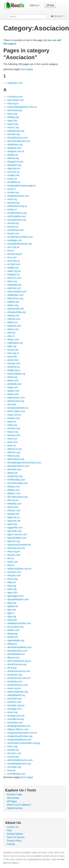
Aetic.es (11, 445)
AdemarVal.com (16, 309)
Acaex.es (12, 179)
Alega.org (12, 634)
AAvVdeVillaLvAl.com (19, 141)
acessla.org (13, 203)
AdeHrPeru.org (15, 298)
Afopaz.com (13, 486)
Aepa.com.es (14, 415)
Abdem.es (13, 155)
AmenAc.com (14, 702)
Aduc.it (11, 336)
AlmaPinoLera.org (17, 664)
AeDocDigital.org (16, 374)
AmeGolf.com (14, 699)
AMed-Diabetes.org (17, 692)
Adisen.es (12, 322)
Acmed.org (13, 223)
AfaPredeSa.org (16, 459)
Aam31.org (13, 127)
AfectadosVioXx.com (18, 466)
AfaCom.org (14, 452)
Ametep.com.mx (16, 716)
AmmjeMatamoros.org (19, 764)
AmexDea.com (15, 722)
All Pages (12, 801)
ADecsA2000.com (17, 292)
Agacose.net (14, 521)
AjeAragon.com (15, 596)
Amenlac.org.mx (16, 705)
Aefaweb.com (14, 384)
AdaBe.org (13, 268)
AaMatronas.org (16, 131)
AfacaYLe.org (14, 449)
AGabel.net (13, 514)
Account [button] (58, 16)
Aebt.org (12, 346)
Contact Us (13, 827)
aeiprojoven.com (16, 398)
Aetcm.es (12, 439)
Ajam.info (12, 593)
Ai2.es (10, 558)
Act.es (10, 251)
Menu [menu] (35, 5)
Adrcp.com (13, 329)
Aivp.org (11, 586)
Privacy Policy (14, 841)
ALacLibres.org (15, 627)
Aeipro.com (13, 391)
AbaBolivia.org (15, 144)
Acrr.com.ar (13, 247)
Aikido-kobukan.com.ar (19, 569)
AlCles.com (13, 630)
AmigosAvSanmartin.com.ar (22, 733)
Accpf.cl (11, 189)
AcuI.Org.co (13, 261)
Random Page (14, 794)
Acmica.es (13, 227)
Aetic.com (12, 442)
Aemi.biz (12, 404)
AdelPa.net (13, 302)
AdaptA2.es (13, 274)
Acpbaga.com (14, 240)
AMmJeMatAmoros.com (20, 760)
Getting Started (15, 834)
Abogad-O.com (15, 162)
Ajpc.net (11, 610)
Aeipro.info (13, 394)
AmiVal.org (13, 750)
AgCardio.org (14, 531)
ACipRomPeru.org (17, 213)
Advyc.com (13, 339)
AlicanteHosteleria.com (19, 647)
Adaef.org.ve (14, 271)
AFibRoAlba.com (16, 480)
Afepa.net (12, 473)
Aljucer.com (13, 657)
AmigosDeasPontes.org (20, 736)
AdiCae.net (13, 315)
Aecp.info (12, 357)
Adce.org (12, 281)
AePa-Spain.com (16, 411)
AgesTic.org (13, 541)
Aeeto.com (13, 380)
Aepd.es (11, 422)
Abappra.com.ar (16, 151)
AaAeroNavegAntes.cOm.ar (22, 107)
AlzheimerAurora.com (19, 671)
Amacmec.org (14, 675)
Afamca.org (13, 456)
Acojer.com (13, 233)
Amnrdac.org (14, 767)
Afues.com (13, 507)
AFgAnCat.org (15, 476)
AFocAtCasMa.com (17, 483)
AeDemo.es (13, 367)
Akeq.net (12, 620)
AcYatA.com (14, 264)
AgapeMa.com (15, 528)
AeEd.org (12, 377)
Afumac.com (14, 510)
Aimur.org (12, 579)
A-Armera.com (15, 97)
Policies (11, 844)
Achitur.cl (12, 209)
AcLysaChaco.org (17, 220)
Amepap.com (14, 709)
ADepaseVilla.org (16, 312)
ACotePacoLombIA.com (20, 237)
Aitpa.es (11, 582)
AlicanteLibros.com (17, 651)
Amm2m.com (14, 753)
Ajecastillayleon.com (18, 599)
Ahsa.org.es (14, 551)
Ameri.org (12, 712)
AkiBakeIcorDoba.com (19, 623)
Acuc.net (12, 257)
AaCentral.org (14, 110)
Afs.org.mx (13, 500)
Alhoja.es (12, 644)
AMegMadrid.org (16, 695)
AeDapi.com (14, 363)
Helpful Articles (15, 808)
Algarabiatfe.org (16, 640)
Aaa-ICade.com (15, 100)
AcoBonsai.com (15, 230)
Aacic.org (12, 114)
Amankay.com (15, 681)
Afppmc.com (14, 493)
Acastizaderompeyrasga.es (22, 186)
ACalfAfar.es (14, 182)
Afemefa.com (14, 469)
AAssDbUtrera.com (17, 138)
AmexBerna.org (15, 719)
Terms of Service (16, 837)
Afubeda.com (14, 504)
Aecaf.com (13, 350)
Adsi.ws (11, 333)
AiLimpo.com (14, 572)
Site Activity (13, 798)
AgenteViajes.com (17, 538)
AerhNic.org (13, 428)
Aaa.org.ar (13, 103)
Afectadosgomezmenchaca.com (24, 463)
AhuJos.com (14, 555)
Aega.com (13, 387)
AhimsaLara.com (16, 548)
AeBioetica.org (15, 343)
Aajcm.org (13, 124)
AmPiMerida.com (16, 774)
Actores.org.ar (15, 254)
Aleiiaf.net (12, 637)
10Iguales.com (15, 83)
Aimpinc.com (14, 575)
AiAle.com (13, 562)
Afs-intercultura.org (17, 497)
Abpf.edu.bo (14, 168)
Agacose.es (13, 517)
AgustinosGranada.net (19, 545)
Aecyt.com (13, 360)
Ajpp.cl (11, 613)
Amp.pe (11, 770)
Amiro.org (12, 746)
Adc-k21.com (14, 278)
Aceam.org (13, 192)
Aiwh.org (12, 589)
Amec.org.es (14, 688)
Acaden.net (13, 175)
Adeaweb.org (14, 285)
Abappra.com (14, 148)
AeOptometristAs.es (18, 408)
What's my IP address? (19, 805)
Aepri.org (12, 425)
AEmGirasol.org (16, 401)
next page (27, 69)
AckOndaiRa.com (16, 216)
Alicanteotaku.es (16, 654)
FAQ (9, 830)
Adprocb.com (14, 326)
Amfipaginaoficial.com (19, 726)
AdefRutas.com (15, 295)
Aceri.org (12, 199)
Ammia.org (13, 757)
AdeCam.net (14, 288)
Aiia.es (11, 565)
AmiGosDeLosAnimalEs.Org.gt (24, 743)
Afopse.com (13, 490)
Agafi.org (12, 524)
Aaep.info (12, 121)
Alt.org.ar (12, 668)
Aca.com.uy (13, 172)
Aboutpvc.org (14, 165)
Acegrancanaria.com (18, 196)
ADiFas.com (14, 319)
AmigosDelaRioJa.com (19, 740)
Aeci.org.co (13, 353)
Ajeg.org (12, 603)
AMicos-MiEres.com (18, 729)
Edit (50, 5)
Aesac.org (13, 432)
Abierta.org (13, 158)
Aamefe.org (13, 134)
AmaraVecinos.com (17, 685)
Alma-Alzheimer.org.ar (19, 661)
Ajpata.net (13, 606)
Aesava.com (14, 435)
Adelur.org (13, 305)
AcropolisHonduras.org (19, 244)
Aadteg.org (13, 117)
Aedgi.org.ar (14, 370)
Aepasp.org (13, 418)
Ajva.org (11, 616)
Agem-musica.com (17, 534)
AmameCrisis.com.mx (19, 678)
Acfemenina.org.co (17, 206)
